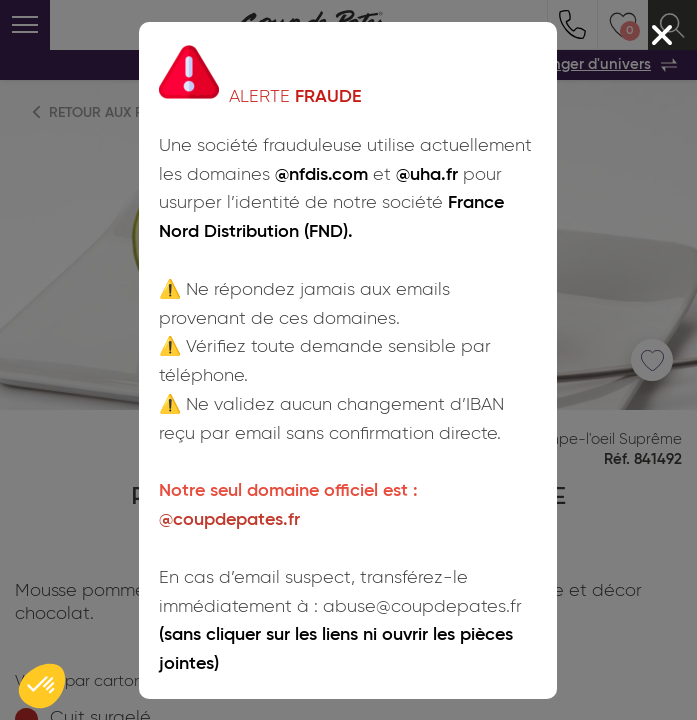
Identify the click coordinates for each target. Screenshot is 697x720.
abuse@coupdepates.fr (422, 606)
